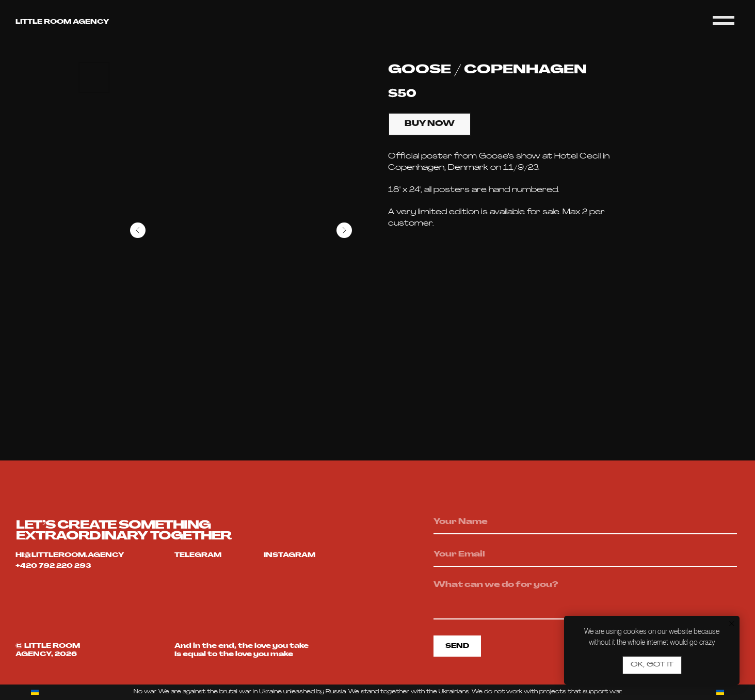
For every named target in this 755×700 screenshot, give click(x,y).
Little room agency (62, 22)
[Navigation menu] (724, 21)
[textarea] (585, 598)
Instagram (290, 555)
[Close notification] (732, 624)
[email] (585, 555)
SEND (457, 646)
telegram (198, 555)
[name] (585, 522)
